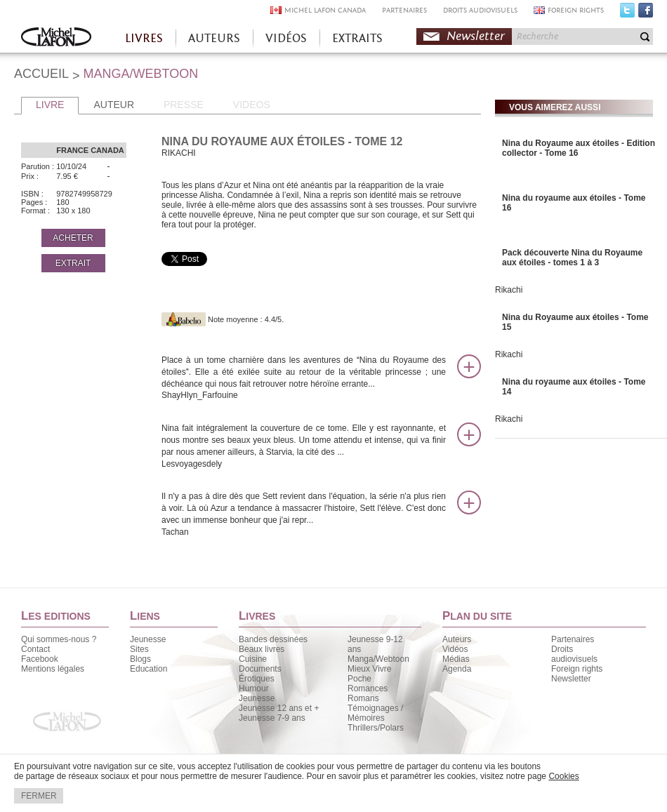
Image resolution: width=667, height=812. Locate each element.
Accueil (56, 38)
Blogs (140, 659)
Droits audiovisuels (574, 654)
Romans (363, 698)
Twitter (627, 13)
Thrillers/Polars (376, 728)
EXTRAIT (73, 263)
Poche (359, 679)
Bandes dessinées (273, 639)
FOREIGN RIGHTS (576, 10)
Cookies (563, 776)
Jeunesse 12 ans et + (279, 708)
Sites (139, 649)
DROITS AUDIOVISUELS (480, 10)
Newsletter (476, 36)
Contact (35, 649)
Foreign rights (577, 669)
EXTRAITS (357, 38)
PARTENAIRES (404, 10)
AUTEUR (114, 105)
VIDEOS (252, 105)
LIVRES (144, 38)
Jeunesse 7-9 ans (272, 718)
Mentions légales (53, 669)
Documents (260, 669)
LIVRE (50, 105)
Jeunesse (148, 639)
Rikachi (509, 290)
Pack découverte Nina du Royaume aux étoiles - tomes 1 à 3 (572, 258)
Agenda (457, 669)
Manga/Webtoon (378, 659)
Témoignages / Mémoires (375, 713)
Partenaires (573, 639)
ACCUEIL (41, 74)
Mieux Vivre (369, 669)
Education (148, 669)
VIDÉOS (286, 38)
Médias (456, 659)
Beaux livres (262, 649)
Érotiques (257, 679)
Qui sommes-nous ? (59, 639)
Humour (254, 688)
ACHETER (73, 238)
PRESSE (184, 105)
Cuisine (253, 659)
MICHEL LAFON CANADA (325, 10)
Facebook (646, 13)
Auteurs (457, 639)
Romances (368, 688)
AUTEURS (214, 38)
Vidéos (455, 649)
